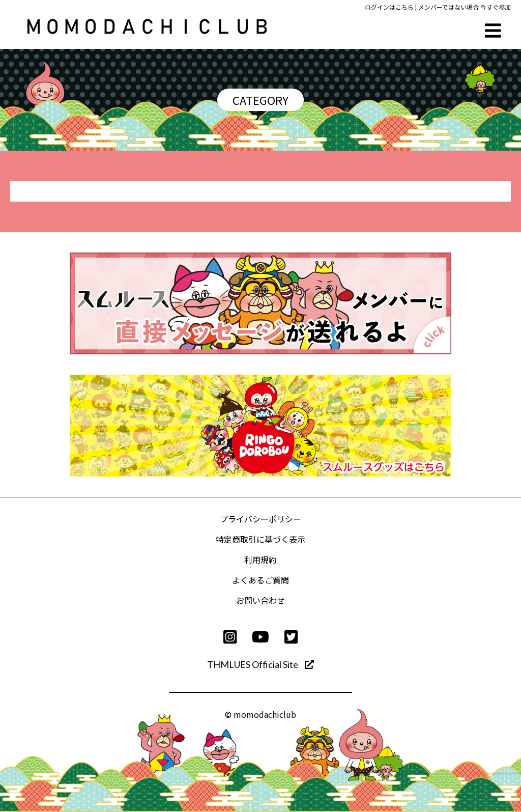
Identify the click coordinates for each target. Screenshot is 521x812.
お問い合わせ (260, 600)
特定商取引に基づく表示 (260, 539)
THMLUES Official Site (260, 664)
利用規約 (260, 559)
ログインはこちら (389, 7)
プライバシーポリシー (260, 519)
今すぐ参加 (496, 7)
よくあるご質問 (260, 580)
